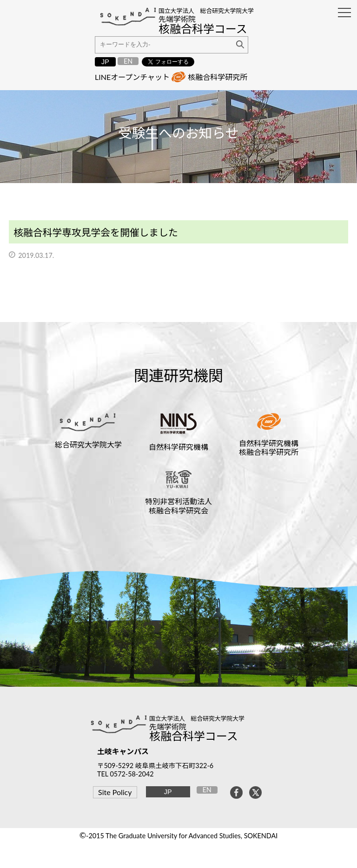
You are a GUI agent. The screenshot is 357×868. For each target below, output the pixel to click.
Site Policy (115, 792)
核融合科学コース (194, 736)
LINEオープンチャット (132, 77)
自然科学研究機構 (178, 447)
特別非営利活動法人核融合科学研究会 (178, 506)
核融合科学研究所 (218, 77)
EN (128, 61)
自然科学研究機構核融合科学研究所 (269, 447)
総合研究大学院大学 (88, 444)
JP (105, 62)
